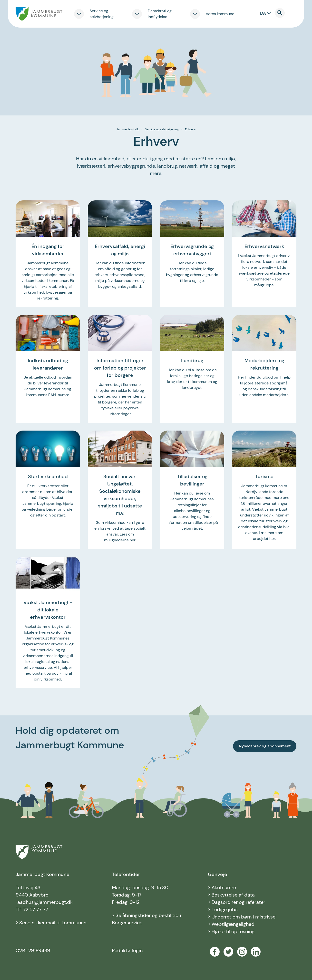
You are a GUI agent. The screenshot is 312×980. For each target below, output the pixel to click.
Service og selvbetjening (162, 129)
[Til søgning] (283, 13)
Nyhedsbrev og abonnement (265, 746)
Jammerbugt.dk (128, 129)
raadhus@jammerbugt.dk (44, 902)
